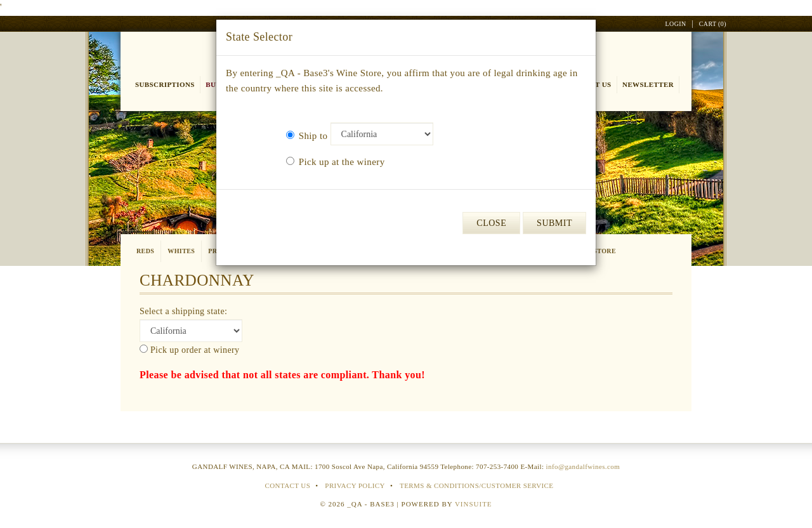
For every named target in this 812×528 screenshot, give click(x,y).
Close (491, 223)
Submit (554, 223)
